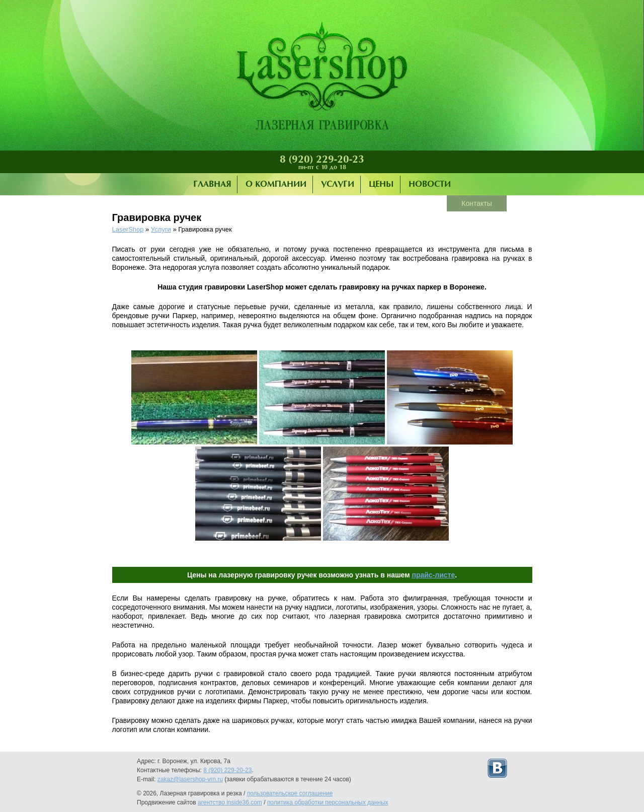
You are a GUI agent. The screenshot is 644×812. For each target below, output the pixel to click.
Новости (430, 184)
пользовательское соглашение (290, 793)
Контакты (476, 203)
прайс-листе (433, 575)
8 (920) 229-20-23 (322, 160)
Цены (381, 184)
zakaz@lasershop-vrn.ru (190, 779)
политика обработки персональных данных (328, 802)
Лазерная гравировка (322, 78)
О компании (276, 184)
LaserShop (128, 229)
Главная (212, 184)
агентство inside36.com (230, 802)
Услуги (338, 184)
